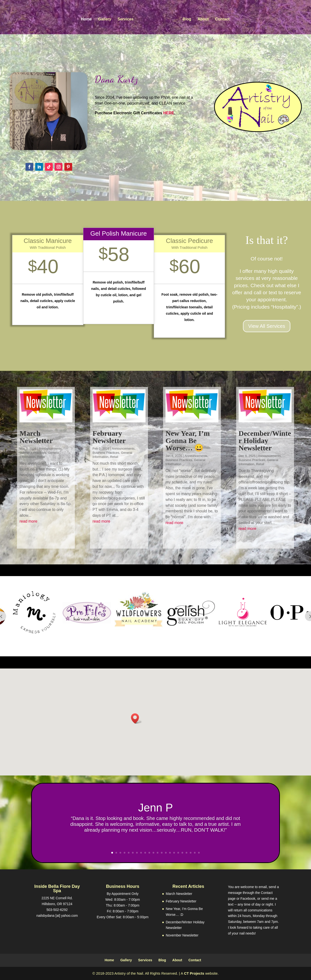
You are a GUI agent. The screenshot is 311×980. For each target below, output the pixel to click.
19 (186, 853)
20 (191, 853)
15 (170, 853)
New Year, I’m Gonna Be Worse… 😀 (188, 441)
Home (86, 19)
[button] (137, 718)
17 (178, 853)
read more (28, 521)
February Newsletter (109, 437)
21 (195, 853)
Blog (187, 19)
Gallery (105, 19)
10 (149, 853)
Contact (222, 19)
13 (162, 853)
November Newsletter (182, 935)
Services (126, 19)
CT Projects (194, 973)
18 (182, 853)
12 (158, 853)
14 (166, 853)
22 (199, 853)
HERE (169, 113)
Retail (41, 457)
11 (153, 853)
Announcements (50, 449)
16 (174, 853)
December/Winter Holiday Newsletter (265, 441)
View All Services (267, 326)
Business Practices (33, 453)
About (203, 19)
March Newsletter (36, 437)
